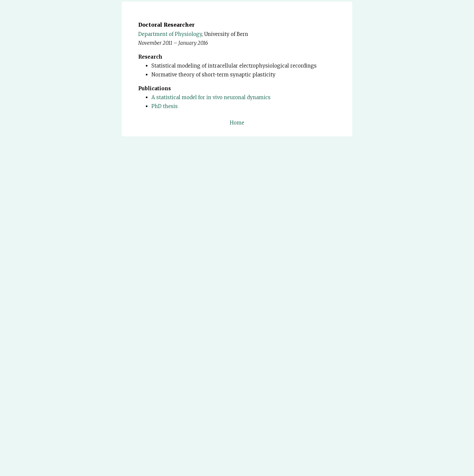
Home (237, 123)
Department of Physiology (170, 34)
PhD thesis (165, 106)
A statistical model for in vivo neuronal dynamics (211, 97)
